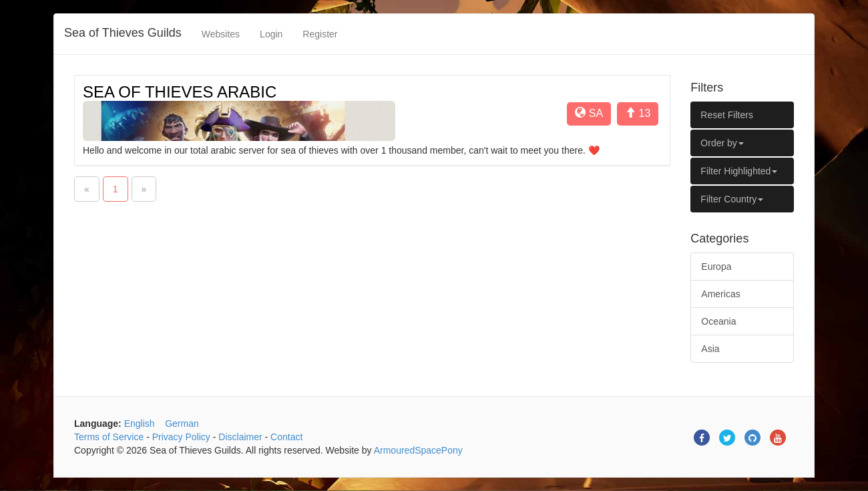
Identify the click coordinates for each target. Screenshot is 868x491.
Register (320, 34)
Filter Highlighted (739, 171)
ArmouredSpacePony (418, 450)
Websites (221, 34)
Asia (710, 349)
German (182, 424)
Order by (722, 143)
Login (271, 34)
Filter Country (732, 199)
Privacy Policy (181, 437)
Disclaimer (240, 437)
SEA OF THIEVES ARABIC (180, 92)
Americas (720, 294)
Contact (286, 437)
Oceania (718, 321)
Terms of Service (109, 437)
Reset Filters (727, 115)
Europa (716, 267)
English (140, 424)
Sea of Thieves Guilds (123, 33)
